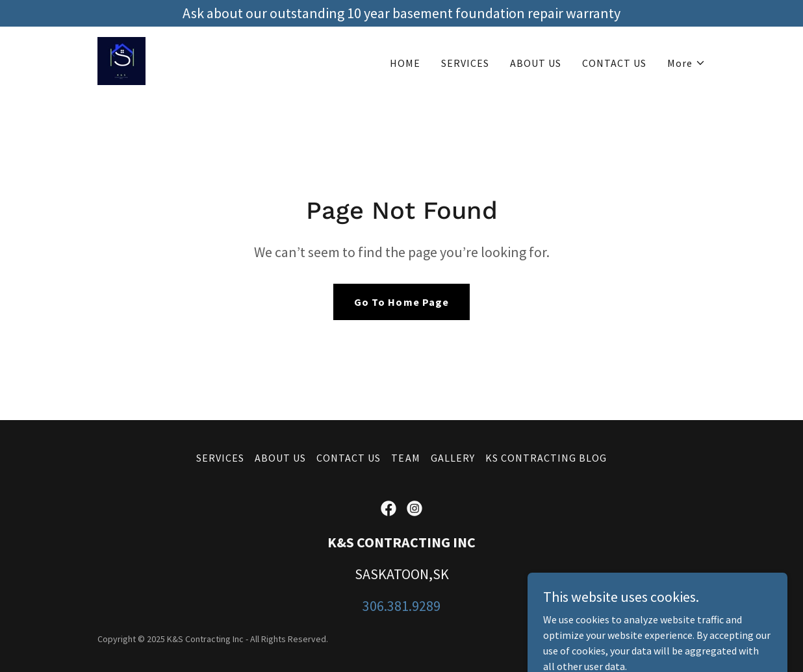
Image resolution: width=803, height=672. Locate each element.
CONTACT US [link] (614, 63)
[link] (121, 60)
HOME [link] (405, 63)
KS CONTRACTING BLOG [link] (546, 458)
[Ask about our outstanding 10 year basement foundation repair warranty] (401, 13)
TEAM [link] (405, 458)
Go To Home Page (401, 302)
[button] (686, 63)
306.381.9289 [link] (401, 606)
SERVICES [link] (465, 63)
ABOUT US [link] (536, 63)
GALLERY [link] (453, 458)
